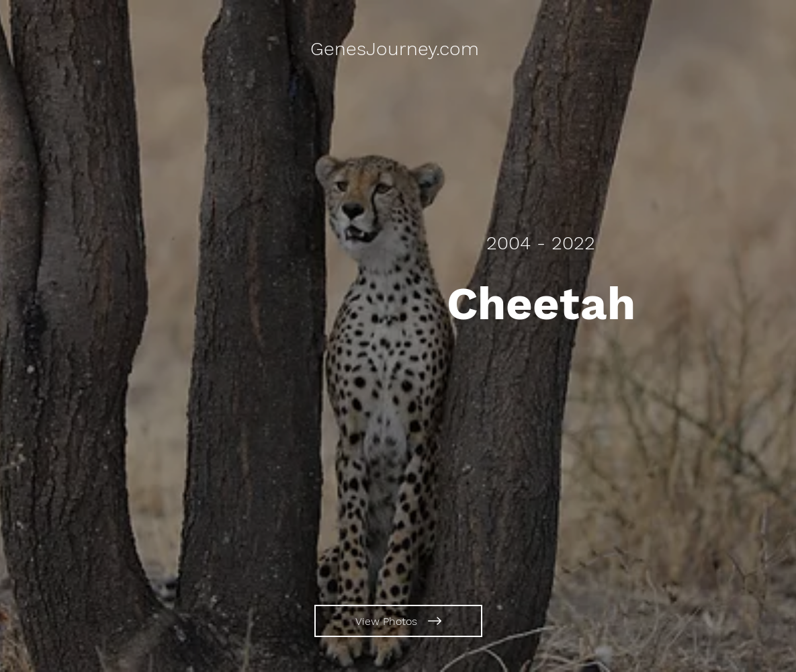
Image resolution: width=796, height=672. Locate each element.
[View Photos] (398, 621)
